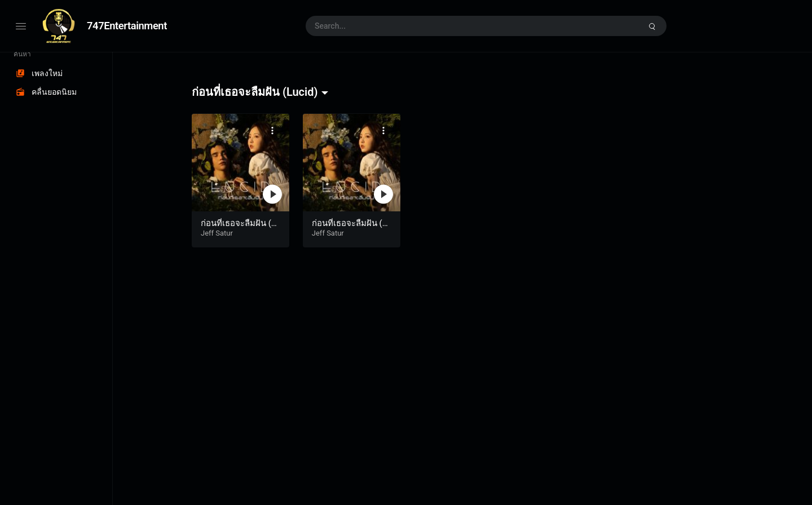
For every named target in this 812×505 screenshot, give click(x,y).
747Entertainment (127, 26)
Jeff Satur (217, 233)
